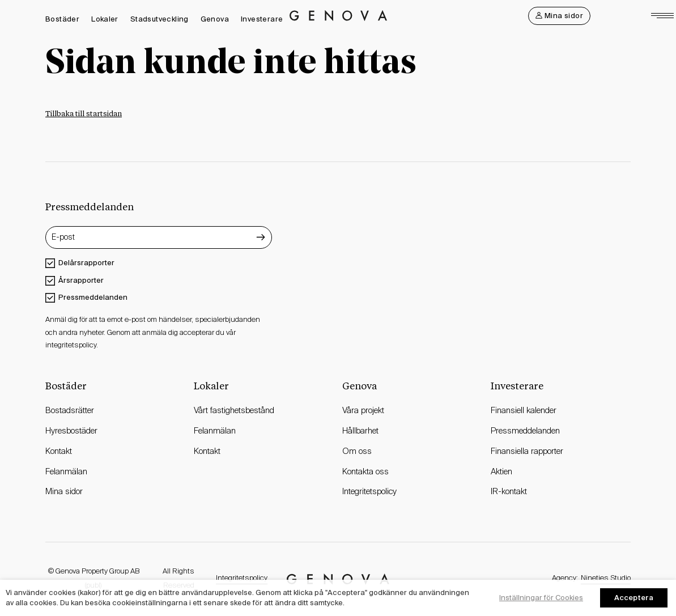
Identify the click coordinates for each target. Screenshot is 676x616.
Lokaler (105, 19)
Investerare (262, 19)
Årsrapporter (81, 280)
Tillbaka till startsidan (84, 114)
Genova (215, 19)
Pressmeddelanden (93, 297)
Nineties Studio (606, 578)
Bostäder (62, 19)
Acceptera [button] (634, 598)
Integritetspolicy (242, 578)
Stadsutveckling (160, 19)
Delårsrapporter (86, 263)
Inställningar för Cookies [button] (541, 598)
